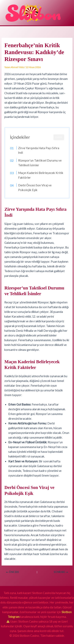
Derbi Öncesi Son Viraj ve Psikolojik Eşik (35, 188)
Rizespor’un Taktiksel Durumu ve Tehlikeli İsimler (40, 163)
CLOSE (59, 137)
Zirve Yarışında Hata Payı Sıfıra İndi (39, 150)
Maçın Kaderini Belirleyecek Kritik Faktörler (41, 175)
